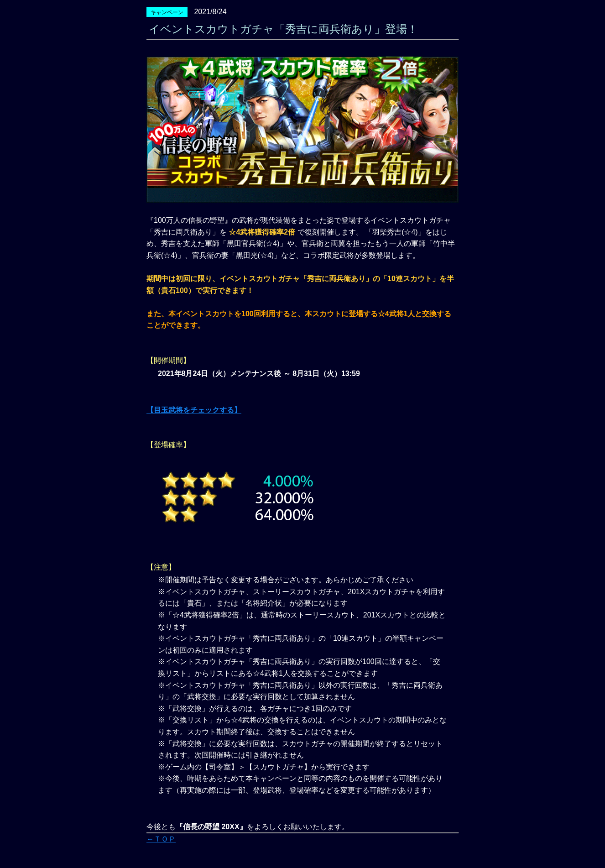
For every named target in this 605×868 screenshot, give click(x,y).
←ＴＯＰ (161, 839)
